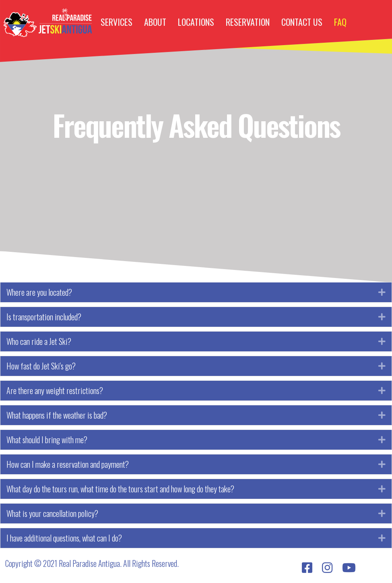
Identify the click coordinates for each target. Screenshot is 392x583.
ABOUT (155, 22)
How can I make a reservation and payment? (68, 464)
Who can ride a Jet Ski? (39, 341)
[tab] (196, 292)
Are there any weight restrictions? (55, 391)
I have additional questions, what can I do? (64, 538)
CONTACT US (302, 22)
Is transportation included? (44, 317)
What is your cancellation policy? (52, 513)
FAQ (340, 22)
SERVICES (117, 22)
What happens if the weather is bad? (57, 415)
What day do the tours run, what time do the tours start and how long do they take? (120, 489)
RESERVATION (248, 22)
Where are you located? (39, 292)
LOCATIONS (196, 22)
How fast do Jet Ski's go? (41, 366)
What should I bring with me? (47, 440)
